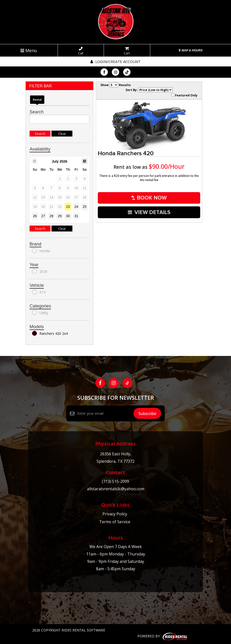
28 (51, 216)
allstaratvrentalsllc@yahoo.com (116, 489)
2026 (40, 271)
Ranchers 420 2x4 (50, 333)
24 (76, 207)
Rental (37, 100)
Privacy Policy (115, 514)
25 (84, 207)
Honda (41, 251)
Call (81, 51)
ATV (39, 292)
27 (43, 216)
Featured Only (184, 95)
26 (35, 216)
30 (68, 216)
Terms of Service (115, 522)
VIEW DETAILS (149, 212)
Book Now (149, 198)
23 (68, 207)
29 (60, 216)
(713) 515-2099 (115, 481)
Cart (127, 51)
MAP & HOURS (191, 50)
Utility (40, 313)
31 (76, 216)
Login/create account (115, 61)
